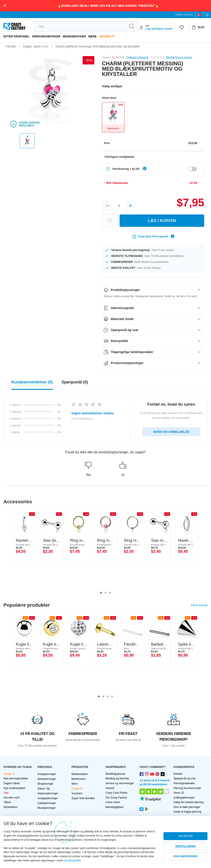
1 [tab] (101, 593)
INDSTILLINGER (186, 846)
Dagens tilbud (12, 783)
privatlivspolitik (72, 861)
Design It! (107, 36)
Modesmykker (74, 36)
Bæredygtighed (114, 807)
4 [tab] (112, 697)
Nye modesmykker (14, 788)
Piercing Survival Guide (187, 788)
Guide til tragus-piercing (187, 812)
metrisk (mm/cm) (184, 15)
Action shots (113, 802)
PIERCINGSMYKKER (46, 36)
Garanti (110, 788)
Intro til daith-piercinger (187, 807)
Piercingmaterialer (184, 783)
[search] (80, 26)
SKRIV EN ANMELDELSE (171, 432)
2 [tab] (105, 593)
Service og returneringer (120, 783)
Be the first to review (179, 57)
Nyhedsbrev (11, 807)
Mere (93, 36)
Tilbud (7, 802)
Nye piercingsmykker (16, 778)
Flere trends (199, 605)
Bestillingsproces (115, 774)
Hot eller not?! (12, 798)
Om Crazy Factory (116, 798)
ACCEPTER (185, 836)
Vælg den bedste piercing (188, 802)
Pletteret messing (137, 57)
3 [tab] (110, 593)
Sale (6, 793)
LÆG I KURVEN (162, 221)
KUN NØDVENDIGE (186, 856)
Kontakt (178, 774)
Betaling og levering (117, 778)
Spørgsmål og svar (185, 778)
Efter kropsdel (16, 36)
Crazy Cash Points (116, 793)
